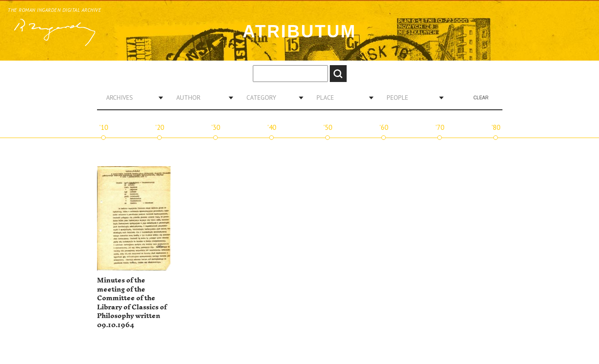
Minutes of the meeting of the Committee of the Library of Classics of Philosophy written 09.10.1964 (132, 303)
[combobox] (131, 97)
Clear (481, 98)
